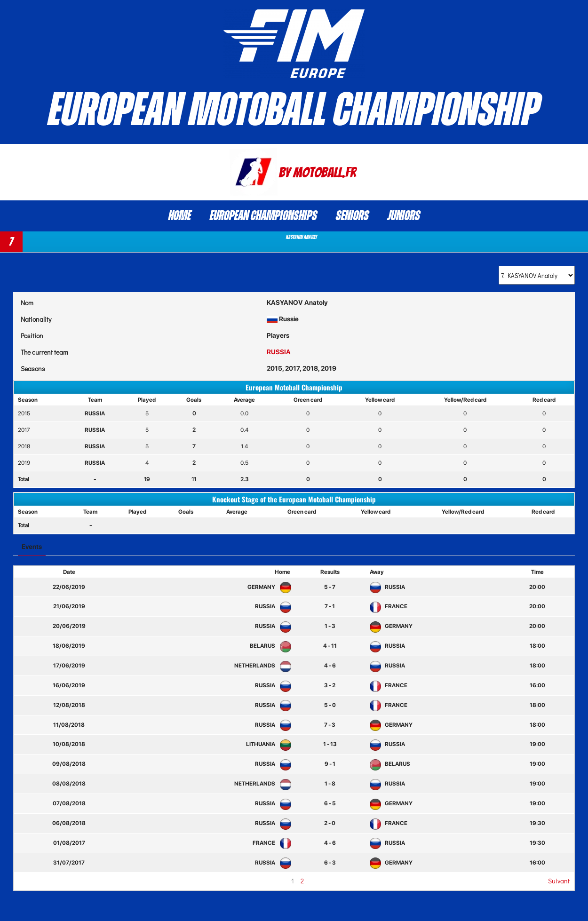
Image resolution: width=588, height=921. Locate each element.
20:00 (537, 587)
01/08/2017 (69, 843)
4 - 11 (330, 646)
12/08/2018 (69, 705)
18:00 (537, 646)
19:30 (537, 823)
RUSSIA (279, 352)
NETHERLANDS (261, 666)
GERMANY (267, 587)
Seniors (352, 216)
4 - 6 (330, 666)
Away (377, 572)
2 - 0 (330, 823)
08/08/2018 (69, 784)
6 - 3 (330, 863)
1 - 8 (330, 784)
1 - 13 (330, 744)
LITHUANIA (267, 744)
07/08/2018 (69, 803)
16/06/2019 (69, 685)
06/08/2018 (69, 823)
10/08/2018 (69, 744)
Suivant (559, 881)
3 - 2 (330, 685)
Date (69, 572)
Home (180, 216)
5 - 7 (330, 587)
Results (330, 572)
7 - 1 (330, 606)
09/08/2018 (69, 764)
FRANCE (389, 606)
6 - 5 (330, 803)
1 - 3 (330, 626)
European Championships (263, 216)
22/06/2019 (69, 587)
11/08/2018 (69, 725)
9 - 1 (330, 764)
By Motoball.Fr (318, 172)
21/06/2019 (69, 606)
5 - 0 (330, 705)
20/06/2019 (69, 626)
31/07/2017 (69, 863)
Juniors (404, 216)
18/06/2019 (69, 646)
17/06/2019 (69, 666)
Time (537, 572)
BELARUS (269, 646)
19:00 (537, 744)
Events (32, 547)
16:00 (537, 685)
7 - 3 (330, 725)
